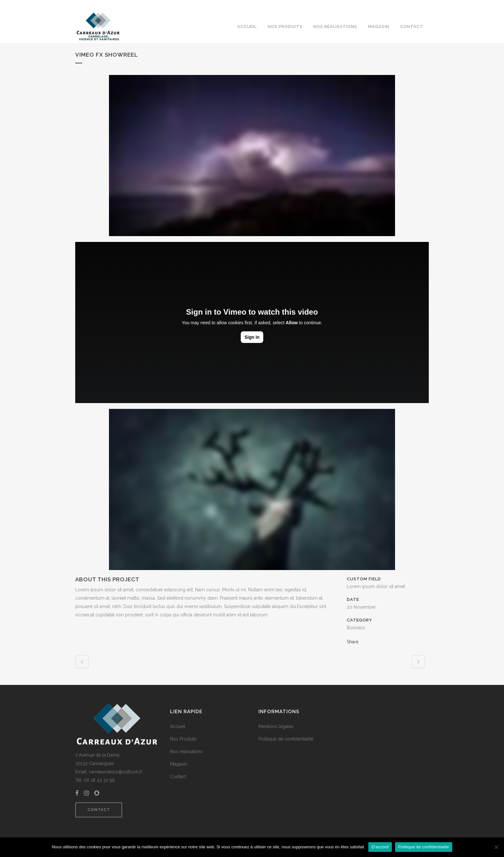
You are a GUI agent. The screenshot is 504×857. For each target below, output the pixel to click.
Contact (99, 810)
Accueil (178, 726)
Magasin (179, 764)
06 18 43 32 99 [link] (99, 780)
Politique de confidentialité (286, 739)
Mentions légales (276, 726)
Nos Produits (183, 739)
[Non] (496, 847)
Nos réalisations (186, 751)
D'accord (380, 847)
